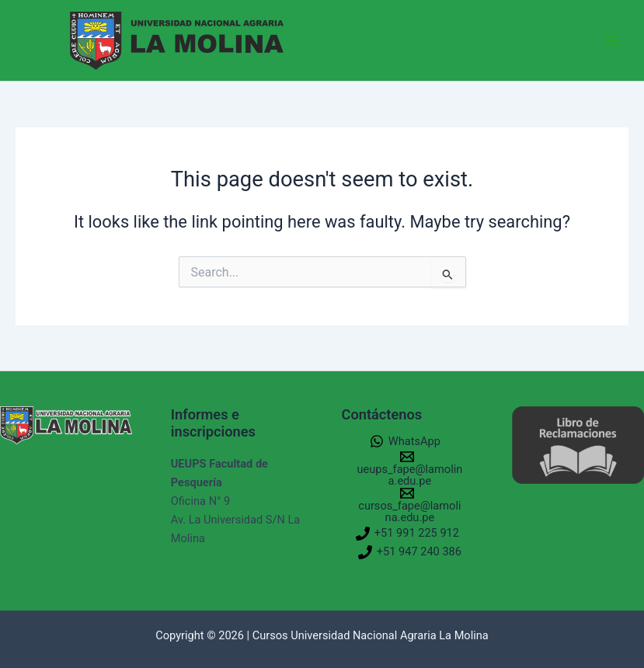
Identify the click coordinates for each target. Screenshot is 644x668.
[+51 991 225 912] (407, 534)
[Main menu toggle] (612, 40)
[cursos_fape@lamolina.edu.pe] (408, 504)
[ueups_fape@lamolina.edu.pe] (408, 468)
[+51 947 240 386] (410, 552)
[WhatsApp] (405, 441)
